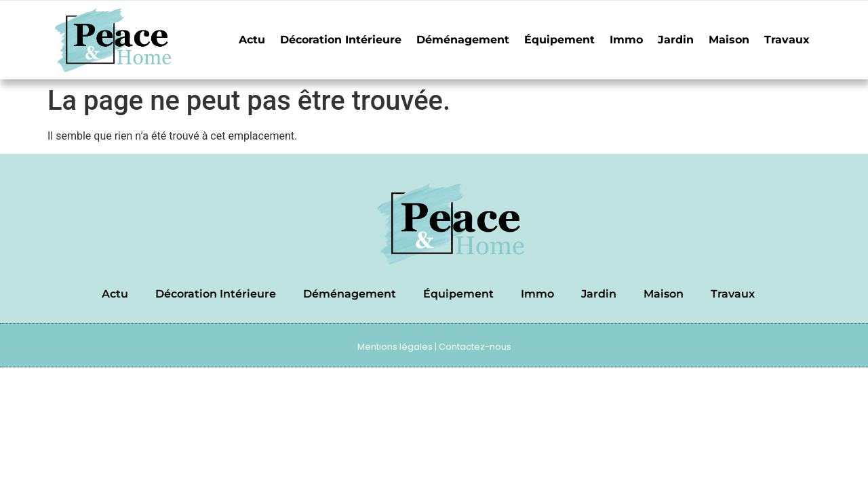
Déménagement (463, 40)
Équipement (559, 40)
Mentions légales (395, 347)
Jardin (676, 40)
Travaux (787, 40)
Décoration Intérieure (341, 40)
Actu (252, 40)
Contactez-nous (475, 347)
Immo (626, 40)
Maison (729, 40)
